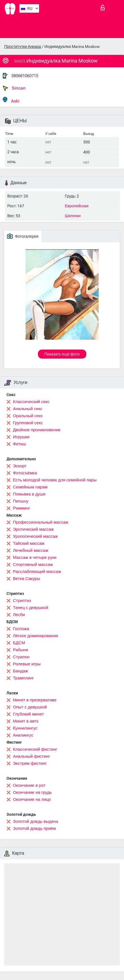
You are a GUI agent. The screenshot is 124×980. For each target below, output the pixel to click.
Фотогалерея (23, 236)
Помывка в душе (29, 494)
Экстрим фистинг (30, 763)
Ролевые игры (27, 664)
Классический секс (31, 402)
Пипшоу (21, 501)
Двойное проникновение (37, 430)
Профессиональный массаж (41, 522)
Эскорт (20, 466)
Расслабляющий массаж (37, 572)
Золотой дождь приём (34, 828)
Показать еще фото (62, 354)
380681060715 (25, 76)
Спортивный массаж (33, 565)
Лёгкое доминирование (36, 636)
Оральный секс (28, 416)
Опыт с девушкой (30, 707)
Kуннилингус (25, 728)
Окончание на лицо (32, 799)
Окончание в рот (29, 785)
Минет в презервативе (35, 700)
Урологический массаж (35, 536)
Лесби (19, 615)
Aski (11, 100)
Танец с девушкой (31, 608)
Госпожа (21, 629)
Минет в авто (26, 721)
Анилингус (23, 735)
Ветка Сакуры (26, 579)
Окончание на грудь (32, 792)
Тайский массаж (29, 543)
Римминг (22, 508)
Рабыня (21, 650)
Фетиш (20, 444)
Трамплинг (23, 678)
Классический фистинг (35, 749)
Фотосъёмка (25, 473)
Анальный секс (28, 409)
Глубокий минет (28, 714)
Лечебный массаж (31, 550)
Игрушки (21, 437)
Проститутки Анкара (23, 46)
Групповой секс (28, 423)
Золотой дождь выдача (36, 821)
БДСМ (19, 643)
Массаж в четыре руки (35, 557)
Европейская (77, 206)
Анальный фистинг (31, 756)
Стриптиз (22, 601)
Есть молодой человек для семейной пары (55, 480)
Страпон (21, 657)
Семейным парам (30, 487)
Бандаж (21, 671)
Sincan (14, 88)
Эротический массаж (33, 529)
